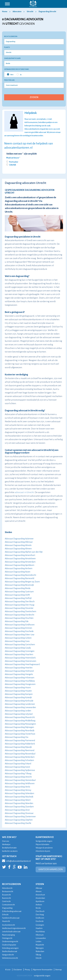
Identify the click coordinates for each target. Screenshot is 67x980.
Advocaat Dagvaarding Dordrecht (19, 615)
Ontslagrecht (7, 938)
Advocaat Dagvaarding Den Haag (20, 605)
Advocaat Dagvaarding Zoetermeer (20, 817)
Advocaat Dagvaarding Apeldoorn (20, 565)
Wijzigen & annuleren (44, 848)
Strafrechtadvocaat (10, 951)
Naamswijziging (8, 935)
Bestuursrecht (8, 891)
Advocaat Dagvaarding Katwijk (18, 697)
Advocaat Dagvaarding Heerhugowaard (22, 664)
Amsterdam (40, 898)
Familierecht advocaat (11, 918)
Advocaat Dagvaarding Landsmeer (20, 704)
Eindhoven (40, 918)
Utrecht (39, 958)
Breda (38, 908)
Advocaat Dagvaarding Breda (18, 588)
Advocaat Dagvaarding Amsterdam (20, 562)
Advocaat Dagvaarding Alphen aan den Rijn (24, 552)
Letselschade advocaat (11, 932)
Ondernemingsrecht (10, 941)
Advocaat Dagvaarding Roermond (20, 750)
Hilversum (40, 935)
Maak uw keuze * (13, 158)
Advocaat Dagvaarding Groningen (20, 651)
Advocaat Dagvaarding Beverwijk (19, 585)
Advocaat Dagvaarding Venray (18, 790)
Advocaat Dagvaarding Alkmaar (19, 542)
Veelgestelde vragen (44, 841)
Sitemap (58, 970)
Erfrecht (5, 915)
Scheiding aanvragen (10, 948)
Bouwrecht (6, 895)
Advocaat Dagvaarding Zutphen (19, 820)
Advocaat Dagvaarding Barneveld (19, 578)
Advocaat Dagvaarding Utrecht (18, 777)
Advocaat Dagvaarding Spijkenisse (20, 770)
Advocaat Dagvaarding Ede (17, 621)
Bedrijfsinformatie (9, 848)
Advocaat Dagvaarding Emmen (18, 628)
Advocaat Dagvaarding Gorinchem (20, 645)
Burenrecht (6, 898)
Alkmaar (39, 888)
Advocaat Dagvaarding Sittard (18, 764)
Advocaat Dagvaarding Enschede (19, 631)
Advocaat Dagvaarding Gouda (18, 648)
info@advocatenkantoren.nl (16, 861)
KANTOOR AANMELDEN (51, 869)
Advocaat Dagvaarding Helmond (19, 671)
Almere (39, 891)
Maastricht (40, 945)
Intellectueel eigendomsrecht (14, 928)
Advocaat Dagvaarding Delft (17, 595)
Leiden (38, 941)
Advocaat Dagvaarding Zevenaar (19, 813)
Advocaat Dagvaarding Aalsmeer (19, 539)
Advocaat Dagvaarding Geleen (18, 638)
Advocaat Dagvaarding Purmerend (20, 740)
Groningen (40, 925)
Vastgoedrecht (8, 955)
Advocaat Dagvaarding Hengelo (19, 674)
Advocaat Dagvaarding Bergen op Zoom (22, 582)
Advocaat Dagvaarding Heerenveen (20, 661)
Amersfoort (40, 895)
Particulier (14, 162)
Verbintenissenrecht (10, 958)
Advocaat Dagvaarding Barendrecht (20, 575)
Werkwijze (6, 844)
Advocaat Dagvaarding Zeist (17, 810)
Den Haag (40, 915)
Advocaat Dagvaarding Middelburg (20, 721)
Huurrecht (6, 921)
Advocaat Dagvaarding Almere (18, 549)
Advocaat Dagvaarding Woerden (19, 803)
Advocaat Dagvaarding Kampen (19, 694)
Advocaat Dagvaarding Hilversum (20, 678)
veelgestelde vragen (42, 976)
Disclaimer (18, 970)
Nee (10, 74)
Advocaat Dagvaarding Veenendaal (20, 780)
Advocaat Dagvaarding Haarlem (19, 654)
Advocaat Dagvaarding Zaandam (19, 807)
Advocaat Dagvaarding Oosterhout (20, 734)
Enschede (40, 921)
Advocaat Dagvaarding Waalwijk (19, 797)
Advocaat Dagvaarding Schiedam (19, 760)
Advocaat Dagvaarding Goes (17, 641)
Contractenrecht (8, 905)
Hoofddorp (40, 932)
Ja (19, 74)
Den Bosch (40, 911)
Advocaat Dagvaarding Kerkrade (19, 701)
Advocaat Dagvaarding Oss (17, 737)
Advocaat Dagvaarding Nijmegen (19, 727)
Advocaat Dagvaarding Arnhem (19, 568)
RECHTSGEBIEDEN (11, 884)
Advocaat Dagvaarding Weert (18, 800)
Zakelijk (13, 165)
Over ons (6, 841)
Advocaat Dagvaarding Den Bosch (20, 602)
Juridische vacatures (10, 851)
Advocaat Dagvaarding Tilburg (18, 774)
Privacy (27, 970)
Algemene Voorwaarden (43, 970)
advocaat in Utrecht (24, 492)
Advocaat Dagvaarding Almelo (18, 545)
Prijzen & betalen (42, 844)
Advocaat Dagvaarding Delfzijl (18, 598)
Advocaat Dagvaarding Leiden (18, 711)
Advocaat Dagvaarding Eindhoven (20, 625)
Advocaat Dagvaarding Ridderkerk (20, 744)
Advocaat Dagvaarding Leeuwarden (20, 707)
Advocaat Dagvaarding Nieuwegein (20, 724)
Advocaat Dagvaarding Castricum (19, 592)
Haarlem (39, 928)
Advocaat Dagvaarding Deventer (19, 608)
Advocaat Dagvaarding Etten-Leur (20, 635)
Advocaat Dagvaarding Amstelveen (20, 559)
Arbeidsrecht (7, 888)
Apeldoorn (40, 901)
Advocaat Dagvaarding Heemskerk (20, 658)
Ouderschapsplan (9, 945)
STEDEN (40, 884)
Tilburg (38, 955)
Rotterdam (40, 951)
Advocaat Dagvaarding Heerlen (19, 668)
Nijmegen (40, 948)
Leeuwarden (41, 938)
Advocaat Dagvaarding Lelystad (19, 714)
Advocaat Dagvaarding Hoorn (18, 688)
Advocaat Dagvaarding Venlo (17, 787)
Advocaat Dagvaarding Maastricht (20, 717)
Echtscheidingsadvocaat (12, 911)
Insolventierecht (8, 925)
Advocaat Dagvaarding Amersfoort (20, 555)
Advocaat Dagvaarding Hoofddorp (20, 681)
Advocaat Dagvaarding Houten (18, 691)
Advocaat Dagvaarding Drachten (19, 618)
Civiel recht (6, 901)
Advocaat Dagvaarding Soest (17, 767)
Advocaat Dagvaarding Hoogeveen (20, 684)
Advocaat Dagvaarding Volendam (19, 793)
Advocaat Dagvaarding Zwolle (18, 823)
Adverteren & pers (43, 851)
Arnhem (39, 905)
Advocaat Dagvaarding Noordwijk (20, 731)
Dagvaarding (7, 908)
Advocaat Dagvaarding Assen (18, 572)
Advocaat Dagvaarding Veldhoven (20, 783)
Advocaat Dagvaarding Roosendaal (20, 754)
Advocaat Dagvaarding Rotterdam (20, 757)
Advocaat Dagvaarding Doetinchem (20, 611)
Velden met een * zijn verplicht (22, 154)
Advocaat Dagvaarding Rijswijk (18, 747)
